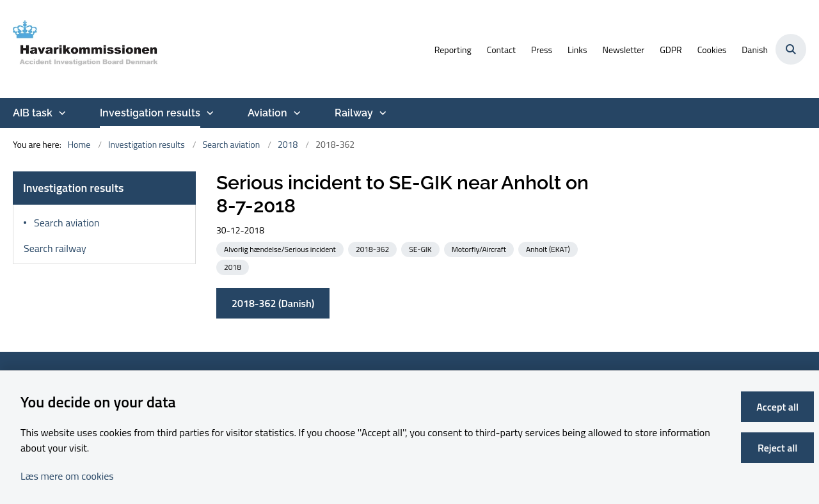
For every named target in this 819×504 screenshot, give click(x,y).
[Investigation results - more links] (209, 113)
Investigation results (150, 113)
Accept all (777, 407)
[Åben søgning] (791, 49)
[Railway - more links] (381, 113)
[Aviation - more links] (296, 113)
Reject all (777, 448)
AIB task (33, 113)
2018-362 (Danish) (273, 303)
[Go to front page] (86, 49)
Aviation (267, 113)
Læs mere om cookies (67, 476)
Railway (354, 113)
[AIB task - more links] (61, 113)
